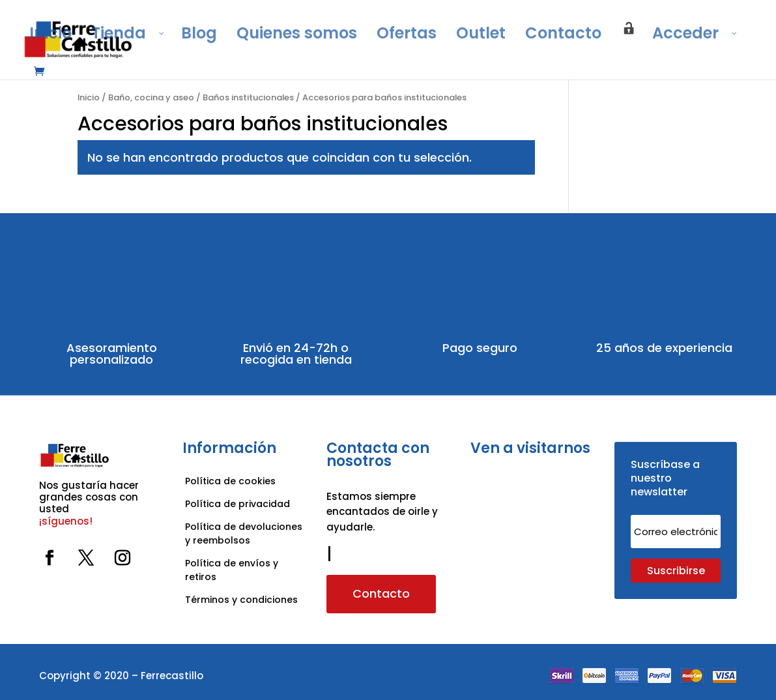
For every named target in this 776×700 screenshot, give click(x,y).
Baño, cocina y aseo (151, 97)
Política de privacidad (237, 504)
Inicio (89, 97)
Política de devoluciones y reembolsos (244, 533)
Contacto (381, 593)
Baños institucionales (248, 97)
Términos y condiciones (243, 600)
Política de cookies (230, 481)
